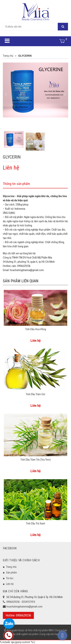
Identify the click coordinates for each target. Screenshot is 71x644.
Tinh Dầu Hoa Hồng (36, 329)
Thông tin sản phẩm (16, 184)
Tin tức (10, 578)
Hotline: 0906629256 (18, 615)
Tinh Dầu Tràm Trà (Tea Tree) (36, 460)
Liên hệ (10, 584)
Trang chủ (11, 567)
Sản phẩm (11, 573)
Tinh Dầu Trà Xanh (35, 523)
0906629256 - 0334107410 (21, 602)
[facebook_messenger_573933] (62, 635)
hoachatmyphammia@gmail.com (24, 607)
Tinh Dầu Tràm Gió (35, 394)
